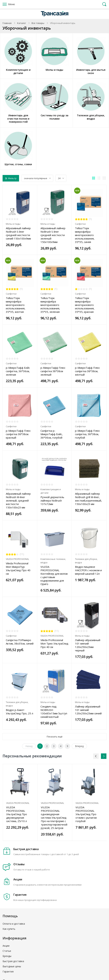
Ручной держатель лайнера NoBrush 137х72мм (52, 500)
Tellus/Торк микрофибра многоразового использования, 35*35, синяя (85, 235)
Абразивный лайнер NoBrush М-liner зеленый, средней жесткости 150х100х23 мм (18, 500)
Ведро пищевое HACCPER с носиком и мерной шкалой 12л (88, 570)
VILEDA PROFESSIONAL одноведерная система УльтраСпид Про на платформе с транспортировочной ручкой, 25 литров (54, 818)
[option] (20, 802)
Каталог (22, 23)
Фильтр (11, 178)
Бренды (7, 956)
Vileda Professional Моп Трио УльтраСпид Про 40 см (54, 643)
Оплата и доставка (14, 924)
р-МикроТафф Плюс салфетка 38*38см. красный (18, 434)
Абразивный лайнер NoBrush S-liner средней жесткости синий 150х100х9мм (18, 233)
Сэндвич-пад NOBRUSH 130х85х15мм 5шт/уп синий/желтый (54, 712)
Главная (7, 23)
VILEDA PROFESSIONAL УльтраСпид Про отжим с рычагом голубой (86, 814)
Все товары (38, 23)
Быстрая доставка (13, 961)
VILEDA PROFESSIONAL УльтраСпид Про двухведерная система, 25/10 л (17, 814)
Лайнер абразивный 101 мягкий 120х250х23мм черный (88, 645)
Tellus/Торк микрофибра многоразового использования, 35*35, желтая (16, 305)
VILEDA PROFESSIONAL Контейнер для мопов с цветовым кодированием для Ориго (54, 575)
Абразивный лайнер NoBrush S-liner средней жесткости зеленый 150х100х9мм (53, 235)
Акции (6, 946)
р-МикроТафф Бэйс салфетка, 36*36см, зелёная (18, 371)
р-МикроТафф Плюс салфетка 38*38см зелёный (53, 371)
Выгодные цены (12, 966)
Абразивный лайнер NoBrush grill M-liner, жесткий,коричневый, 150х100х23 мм (88, 499)
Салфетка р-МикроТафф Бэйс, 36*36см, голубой (52, 434)
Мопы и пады (13, 224)
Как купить (9, 929)
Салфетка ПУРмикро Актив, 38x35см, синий (20, 642)
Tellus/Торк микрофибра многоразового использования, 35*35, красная (85, 305)
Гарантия (8, 971)
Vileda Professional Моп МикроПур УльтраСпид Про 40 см (18, 568)
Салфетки (80, 224)
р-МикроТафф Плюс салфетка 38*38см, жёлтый (87, 371)
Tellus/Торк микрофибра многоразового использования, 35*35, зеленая (50, 305)
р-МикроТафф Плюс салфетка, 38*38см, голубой (87, 434)
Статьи (7, 951)
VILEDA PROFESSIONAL (17, 559)
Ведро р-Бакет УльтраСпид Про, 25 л (19, 712)
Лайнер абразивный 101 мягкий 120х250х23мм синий (88, 710)
